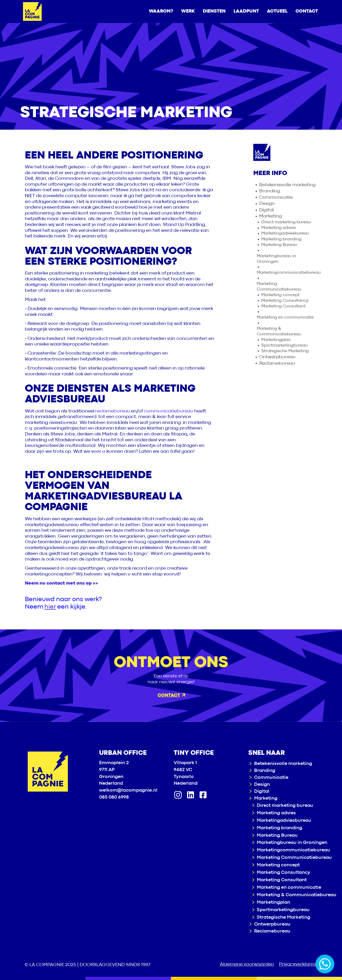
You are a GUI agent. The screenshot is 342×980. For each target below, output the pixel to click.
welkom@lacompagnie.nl (128, 790)
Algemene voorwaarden (247, 964)
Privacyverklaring (298, 964)
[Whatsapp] (325, 964)
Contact (171, 695)
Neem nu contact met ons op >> (61, 583)
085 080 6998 (114, 797)
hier (50, 607)
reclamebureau (113, 411)
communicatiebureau (168, 411)
